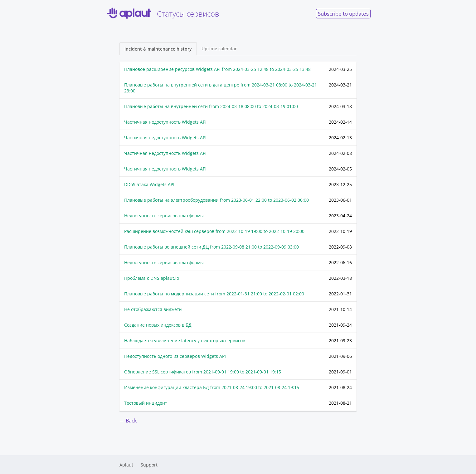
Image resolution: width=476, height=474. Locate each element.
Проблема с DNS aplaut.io (152, 278)
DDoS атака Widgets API (149, 184)
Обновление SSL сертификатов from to (203, 372)
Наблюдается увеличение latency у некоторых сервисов (185, 341)
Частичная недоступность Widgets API (165, 122)
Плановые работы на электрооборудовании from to (216, 200)
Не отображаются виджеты (153, 309)
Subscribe (343, 14)
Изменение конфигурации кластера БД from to (212, 387)
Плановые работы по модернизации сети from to (214, 294)
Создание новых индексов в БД (158, 325)
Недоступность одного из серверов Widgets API (175, 356)
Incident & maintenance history (158, 49)
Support (149, 465)
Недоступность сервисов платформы (164, 216)
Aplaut (126, 465)
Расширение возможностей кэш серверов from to (214, 231)
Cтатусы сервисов (162, 13)
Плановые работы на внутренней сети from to (211, 106)
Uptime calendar (219, 49)
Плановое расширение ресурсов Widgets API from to (217, 69)
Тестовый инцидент (146, 403)
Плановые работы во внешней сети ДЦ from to (211, 247)
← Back (128, 421)
